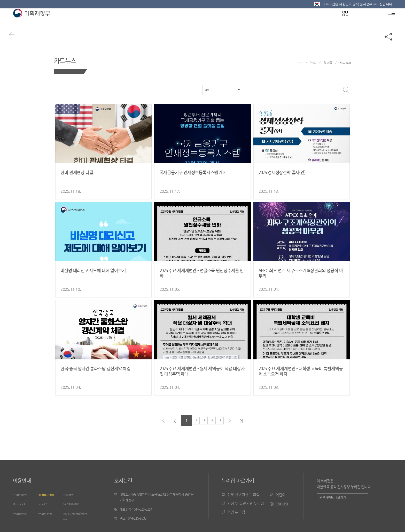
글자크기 (357, 21)
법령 (218, 21)
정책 (169, 21)
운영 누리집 (236, 512)
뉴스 (145, 21)
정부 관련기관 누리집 (243, 494)
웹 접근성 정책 (22, 503)
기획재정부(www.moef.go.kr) (31, 21)
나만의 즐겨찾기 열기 (341, 21)
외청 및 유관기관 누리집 (246, 503)
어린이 (280, 495)
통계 (194, 21)
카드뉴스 (71, 59)
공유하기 (389, 42)
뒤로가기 (18, 42)
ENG (373, 21)
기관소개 (281, 21)
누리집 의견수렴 (49, 513)
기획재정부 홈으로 (301, 63)
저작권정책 (71, 494)
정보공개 (116, 21)
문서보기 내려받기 (75, 503)
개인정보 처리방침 (50, 494)
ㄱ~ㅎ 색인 (45, 503)
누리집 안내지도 (24, 513)
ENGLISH (282, 504)
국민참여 (247, 21)
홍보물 (328, 63)
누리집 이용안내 (24, 494)
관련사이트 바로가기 (333, 497)
